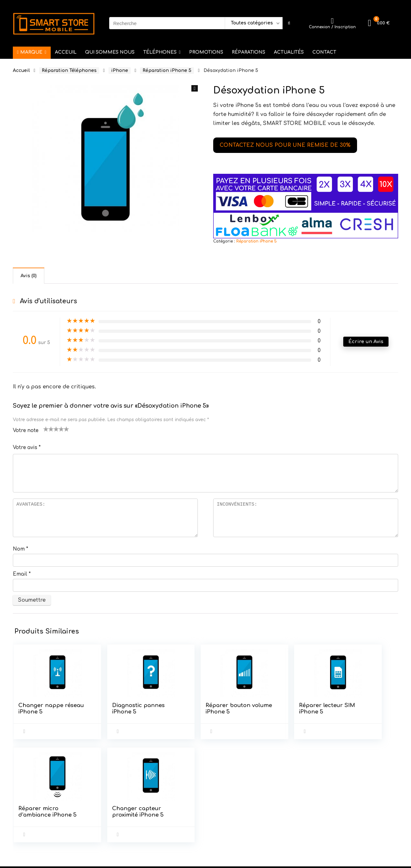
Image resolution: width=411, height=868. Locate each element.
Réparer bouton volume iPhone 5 (171, 712)
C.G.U (151, 806)
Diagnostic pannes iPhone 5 (104, 712)
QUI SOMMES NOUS (110, 52)
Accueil (21, 71)
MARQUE (30, 52)
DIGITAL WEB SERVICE (64, 859)
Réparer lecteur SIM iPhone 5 (235, 709)
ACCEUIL (66, 52)
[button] (195, 88)
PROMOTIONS (206, 52)
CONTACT (324, 52)
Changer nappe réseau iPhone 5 (41, 709)
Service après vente (169, 797)
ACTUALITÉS (289, 52)
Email (22, 574)
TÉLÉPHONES (160, 52)
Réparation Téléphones (69, 71)
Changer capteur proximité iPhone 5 (356, 715)
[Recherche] (289, 23)
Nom (21, 549)
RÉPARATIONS (249, 52)
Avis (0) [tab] (29, 276)
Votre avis (27, 448)
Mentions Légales (167, 815)
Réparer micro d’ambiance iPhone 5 (298, 712)
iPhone (120, 71)
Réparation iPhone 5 (167, 71)
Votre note (26, 431)
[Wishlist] (332, 21)
